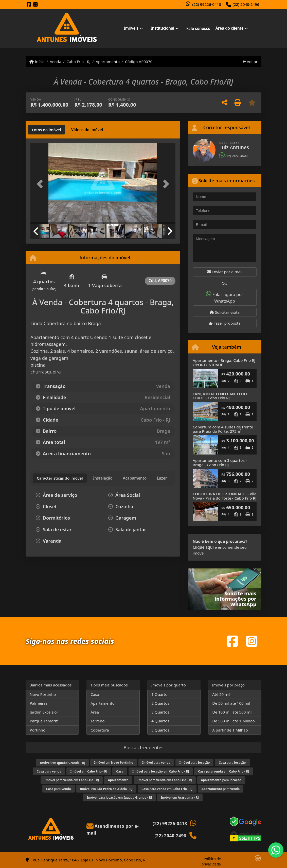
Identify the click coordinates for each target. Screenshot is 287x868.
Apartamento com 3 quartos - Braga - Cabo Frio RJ (220, 462)
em (63, 763)
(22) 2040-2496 (246, 4)
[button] (41, 184)
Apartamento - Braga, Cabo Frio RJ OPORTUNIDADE (224, 362)
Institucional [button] (162, 28)
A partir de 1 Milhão (230, 730)
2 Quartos (160, 703)
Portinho (38, 730)
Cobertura (100, 730)
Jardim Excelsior (44, 712)
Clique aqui (203, 547)
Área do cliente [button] (230, 28)
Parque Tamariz (44, 721)
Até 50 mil (221, 694)
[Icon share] (29, 5)
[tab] (47, 130)
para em (161, 771)
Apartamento (108, 62)
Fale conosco (198, 28)
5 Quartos (160, 730)
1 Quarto (159, 694)
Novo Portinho (43, 694)
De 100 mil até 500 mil (232, 712)
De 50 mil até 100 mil (231, 703)
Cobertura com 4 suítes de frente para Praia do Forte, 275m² (223, 429)
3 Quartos (160, 712)
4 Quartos (160, 721)
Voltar (250, 62)
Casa (95, 694)
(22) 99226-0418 (207, 4)
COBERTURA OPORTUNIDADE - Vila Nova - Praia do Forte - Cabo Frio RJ (225, 496)
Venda (56, 62)
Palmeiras (39, 703)
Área (95, 712)
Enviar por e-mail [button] (225, 272)
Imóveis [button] (131, 28)
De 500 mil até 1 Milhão (233, 721)
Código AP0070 (139, 62)
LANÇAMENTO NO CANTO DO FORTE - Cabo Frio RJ (220, 396)
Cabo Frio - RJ (78, 62)
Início (37, 62)
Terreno (97, 721)
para (156, 763)
